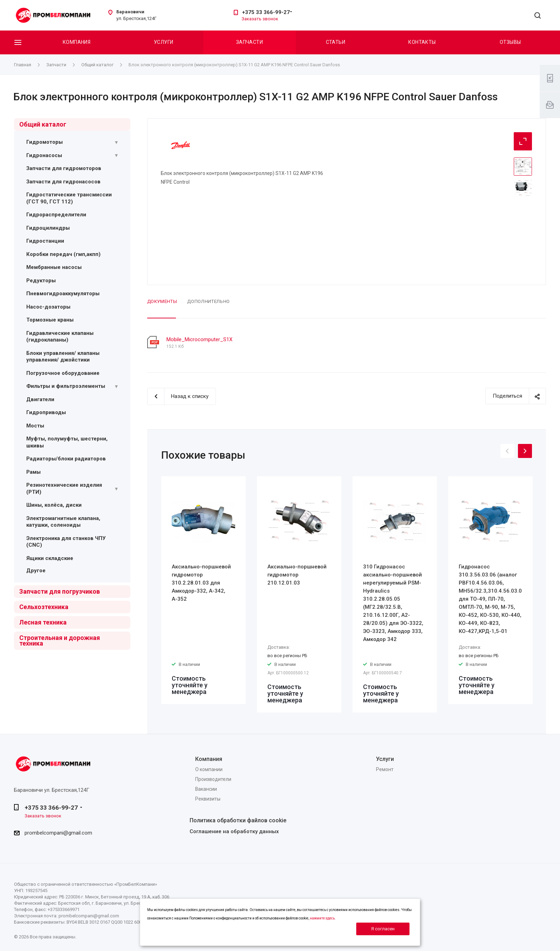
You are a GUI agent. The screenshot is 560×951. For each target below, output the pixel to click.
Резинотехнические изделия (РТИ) (64, 488)
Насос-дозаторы (48, 307)
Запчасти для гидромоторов (64, 168)
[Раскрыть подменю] (116, 142)
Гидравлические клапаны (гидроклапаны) (60, 337)
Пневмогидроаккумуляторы (63, 294)
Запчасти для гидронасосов (63, 182)
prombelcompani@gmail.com (58, 833)
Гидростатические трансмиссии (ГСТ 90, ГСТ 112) (69, 198)
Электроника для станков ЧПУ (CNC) (66, 542)
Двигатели (40, 399)
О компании (209, 769)
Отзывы (510, 42)
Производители (213, 779)
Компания (77, 42)
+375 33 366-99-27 (266, 12)
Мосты (35, 426)
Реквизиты (208, 799)
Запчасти (250, 42)
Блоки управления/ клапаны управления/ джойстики (63, 357)
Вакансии (206, 789)
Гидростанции (45, 241)
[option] (203, 590)
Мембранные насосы (54, 267)
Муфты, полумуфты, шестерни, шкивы (67, 442)
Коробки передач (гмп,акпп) (63, 254)
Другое (36, 571)
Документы (162, 301)
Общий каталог (43, 124)
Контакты (422, 42)
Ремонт (385, 769)
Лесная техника (43, 622)
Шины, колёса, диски (54, 505)
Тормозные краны (50, 320)
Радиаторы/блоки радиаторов (66, 459)
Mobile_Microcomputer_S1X (199, 339)
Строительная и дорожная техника (60, 640)
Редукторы (41, 281)
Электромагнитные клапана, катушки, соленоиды (63, 522)
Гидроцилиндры (48, 228)
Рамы (33, 472)
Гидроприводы (46, 412)
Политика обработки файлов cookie (238, 820)
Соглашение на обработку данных (234, 831)
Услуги (164, 42)
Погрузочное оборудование (63, 373)
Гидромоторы (45, 142)
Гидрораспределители (56, 215)
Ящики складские (50, 558)
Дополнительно (208, 301)
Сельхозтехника (44, 607)
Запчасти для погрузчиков (60, 591)
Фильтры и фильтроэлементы (66, 386)
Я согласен (383, 929)
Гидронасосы (44, 155)
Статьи (336, 42)
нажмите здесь (322, 918)
